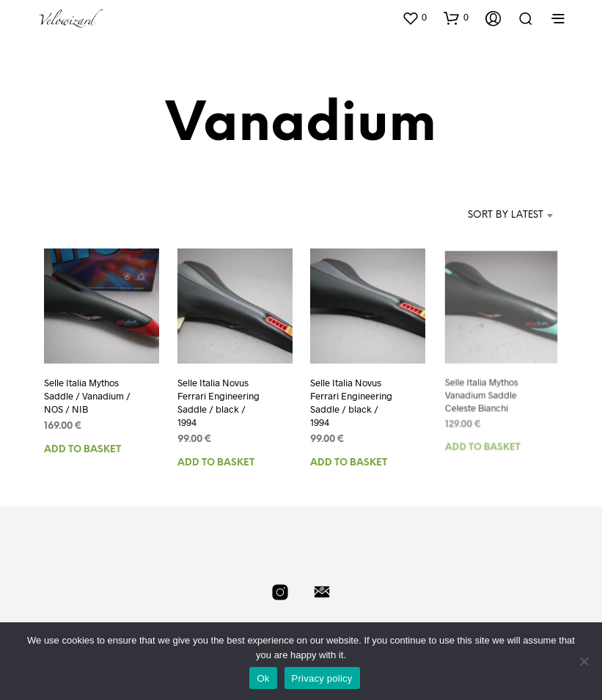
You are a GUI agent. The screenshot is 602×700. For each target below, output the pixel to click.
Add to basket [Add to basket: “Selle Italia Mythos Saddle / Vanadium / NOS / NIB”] (82, 449)
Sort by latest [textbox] (506, 215)
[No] (584, 661)
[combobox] (484, 215)
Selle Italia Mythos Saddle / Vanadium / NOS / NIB (87, 395)
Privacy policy (322, 678)
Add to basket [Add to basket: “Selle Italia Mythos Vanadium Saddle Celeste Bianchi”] (483, 441)
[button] (414, 18)
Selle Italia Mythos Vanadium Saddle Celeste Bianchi (482, 392)
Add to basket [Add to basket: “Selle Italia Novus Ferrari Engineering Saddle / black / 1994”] (216, 463)
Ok (263, 678)
